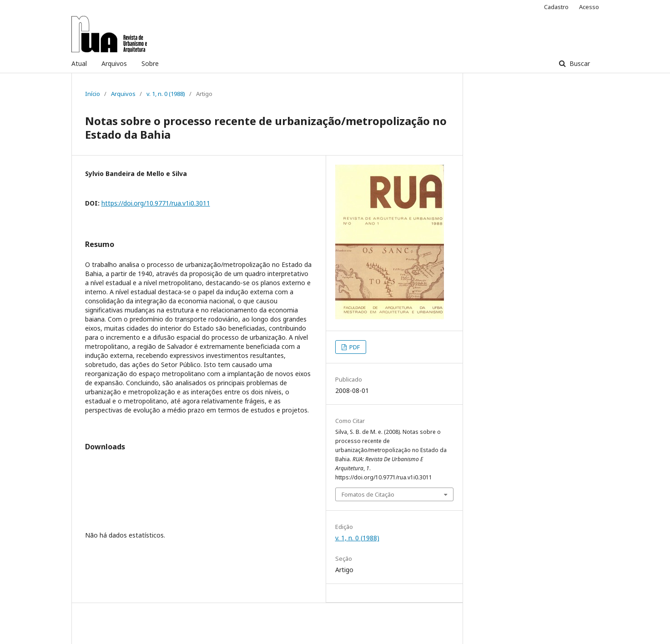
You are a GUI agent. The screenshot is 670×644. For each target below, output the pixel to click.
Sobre (150, 63)
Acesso (589, 7)
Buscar (579, 63)
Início (93, 94)
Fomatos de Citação (368, 494)
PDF (354, 347)
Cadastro (556, 7)
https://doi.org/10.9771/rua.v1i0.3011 (156, 203)
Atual (79, 63)
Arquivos (114, 63)
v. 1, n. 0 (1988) (166, 94)
